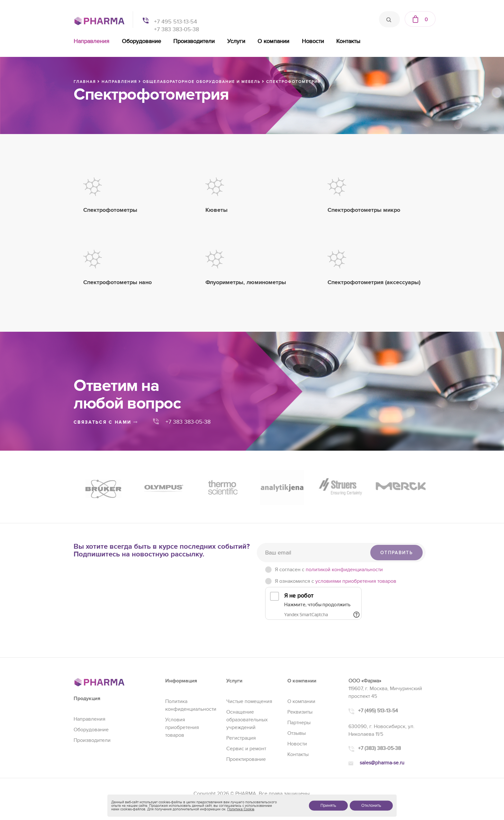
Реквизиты (300, 712)
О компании (273, 41)
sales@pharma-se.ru (382, 763)
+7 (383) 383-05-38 (379, 748)
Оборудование (141, 41)
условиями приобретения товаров (356, 581)
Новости (313, 41)
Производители (194, 41)
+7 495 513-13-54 (175, 22)
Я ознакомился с (336, 581)
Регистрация (241, 738)
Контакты (348, 41)
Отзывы (297, 733)
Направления (91, 41)
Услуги (236, 41)
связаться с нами (106, 422)
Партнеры (299, 723)
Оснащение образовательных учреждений (247, 720)
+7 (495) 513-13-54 (378, 711)
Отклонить (371, 806)
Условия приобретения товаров (182, 727)
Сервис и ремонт (246, 749)
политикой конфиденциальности (344, 570)
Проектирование (246, 759)
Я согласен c (329, 570)
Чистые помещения (249, 701)
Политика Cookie (241, 809)
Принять (328, 806)
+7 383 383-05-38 (176, 29)
